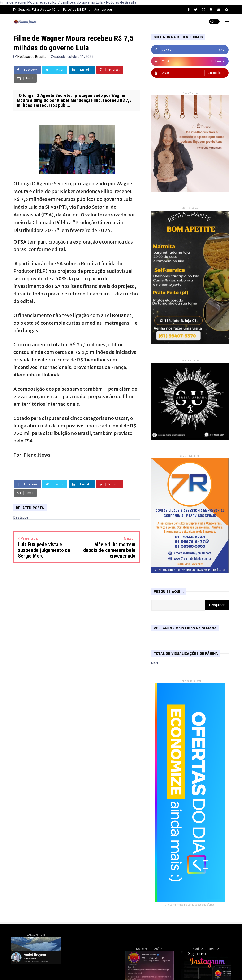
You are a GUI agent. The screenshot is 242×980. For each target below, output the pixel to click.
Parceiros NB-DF (75, 10)
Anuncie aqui (103, 10)
